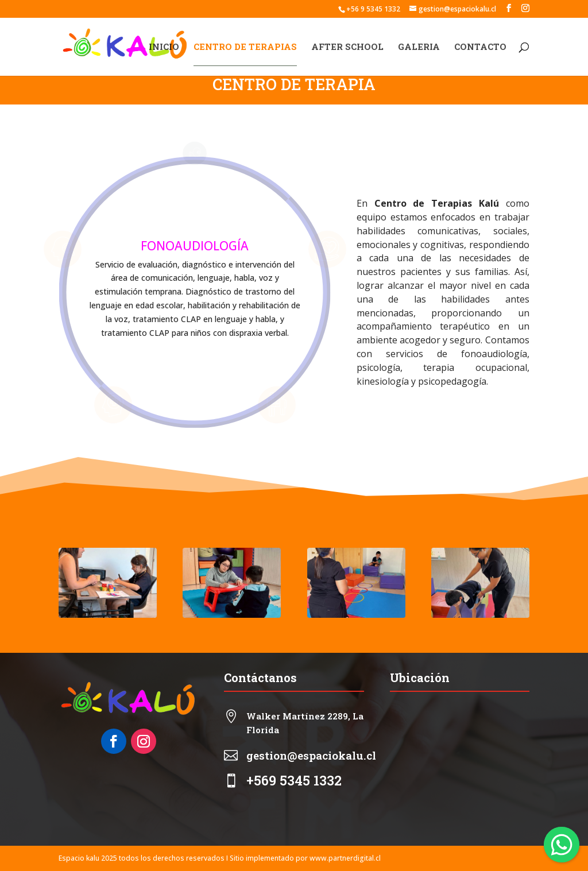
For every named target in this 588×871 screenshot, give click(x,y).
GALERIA (419, 47)
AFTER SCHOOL (347, 47)
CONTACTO (480, 47)
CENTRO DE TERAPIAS (245, 47)
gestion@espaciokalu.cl (311, 755)
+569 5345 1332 (294, 780)
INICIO (164, 47)
